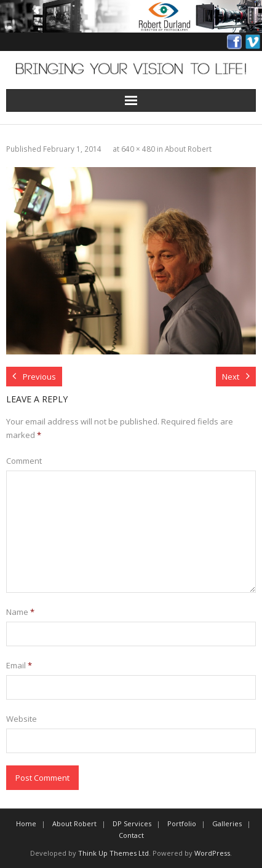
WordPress (212, 853)
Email (19, 665)
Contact (131, 835)
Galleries (227, 823)
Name (20, 612)
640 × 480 (138, 149)
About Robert (188, 149)
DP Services (132, 823)
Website (22, 719)
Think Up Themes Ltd (113, 853)
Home (26, 823)
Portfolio (182, 823)
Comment (24, 461)
